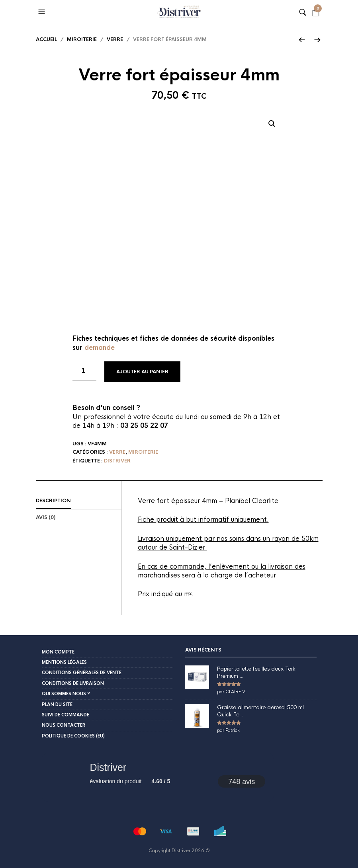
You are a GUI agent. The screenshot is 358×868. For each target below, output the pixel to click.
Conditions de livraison (73, 683)
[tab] (79, 501)
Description (53, 501)
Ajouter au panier (142, 372)
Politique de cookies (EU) (73, 736)
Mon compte (58, 652)
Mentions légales (64, 662)
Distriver (117, 461)
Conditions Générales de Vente (82, 673)
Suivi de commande (66, 715)
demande (100, 348)
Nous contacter (64, 725)
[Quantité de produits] (84, 371)
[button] (43, 12)
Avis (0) (46, 517)
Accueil (46, 39)
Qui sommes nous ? (66, 694)
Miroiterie (82, 39)
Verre (115, 39)
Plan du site (57, 704)
